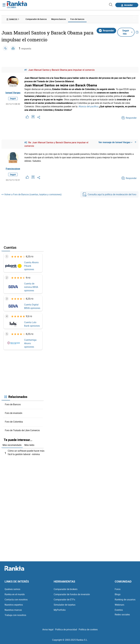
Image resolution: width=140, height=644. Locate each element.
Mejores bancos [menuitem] (59, 19)
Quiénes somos (12, 589)
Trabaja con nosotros (15, 615)
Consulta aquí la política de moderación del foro (109, 194)
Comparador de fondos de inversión (72, 594)
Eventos (119, 610)
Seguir (13, 98)
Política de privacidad (66, 629)
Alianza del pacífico (88, 106)
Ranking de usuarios (125, 600)
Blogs (118, 594)
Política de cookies (88, 629)
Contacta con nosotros (16, 600)
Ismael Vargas (13, 93)
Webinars (119, 605)
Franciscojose (13, 169)
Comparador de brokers (66, 589)
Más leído (29, 445)
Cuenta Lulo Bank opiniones (32, 324)
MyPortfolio (60, 610)
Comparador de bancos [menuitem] (36, 19)
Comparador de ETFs (64, 600)
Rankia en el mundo (15, 594)
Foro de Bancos (13, 404)
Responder (106, 31)
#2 (26, 142)
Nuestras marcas (13, 610)
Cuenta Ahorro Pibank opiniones (31, 266)
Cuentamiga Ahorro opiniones (30, 343)
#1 (26, 70)
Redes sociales (122, 614)
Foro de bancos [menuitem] (77, 19)
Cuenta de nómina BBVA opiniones (31, 287)
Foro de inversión (14, 413)
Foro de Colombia (14, 422)
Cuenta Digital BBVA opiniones (32, 306)
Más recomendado (12, 445)
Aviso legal (48, 629)
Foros (118, 589)
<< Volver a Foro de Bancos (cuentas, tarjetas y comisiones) (32, 194)
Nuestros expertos (14, 605)
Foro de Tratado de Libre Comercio (22, 430)
